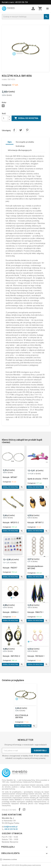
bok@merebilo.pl (11, 827)
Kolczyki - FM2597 (10, 568)
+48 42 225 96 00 (11, 829)
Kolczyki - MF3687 (10, 477)
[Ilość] (5, 118)
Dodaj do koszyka (26, 118)
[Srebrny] (3, 106)
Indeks (4, 79)
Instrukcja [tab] (20, 146)
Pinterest (27, 130)
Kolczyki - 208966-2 (11, 612)
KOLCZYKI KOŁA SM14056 (22, 717)
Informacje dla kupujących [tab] (20, 150)
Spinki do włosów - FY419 (38, 479)
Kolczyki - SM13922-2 (11, 656)
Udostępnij (14, 130)
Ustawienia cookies (8, 859)
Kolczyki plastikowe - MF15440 (36, 567)
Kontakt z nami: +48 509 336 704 (15, 2)
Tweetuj (21, 130)
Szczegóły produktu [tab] (25, 142)
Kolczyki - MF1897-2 (36, 523)
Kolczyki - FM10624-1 (36, 656)
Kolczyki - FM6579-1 (36, 612)
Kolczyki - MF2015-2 (11, 523)
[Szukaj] (25, 17)
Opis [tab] (10, 142)
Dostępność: (7, 85)
